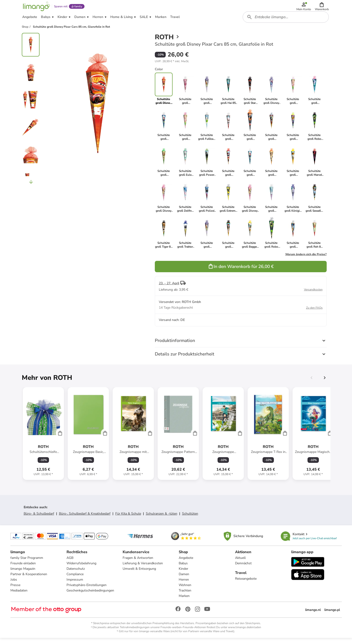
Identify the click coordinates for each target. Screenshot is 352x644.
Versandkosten (313, 294)
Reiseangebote (246, 584)
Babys (183, 568)
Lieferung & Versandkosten (143, 568)
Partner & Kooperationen (29, 579)
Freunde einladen (23, 568)
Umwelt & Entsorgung (139, 574)
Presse (15, 590)
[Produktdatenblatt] (43, 438)
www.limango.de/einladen (245, 632)
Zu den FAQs (314, 312)
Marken (184, 601)
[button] (323, 8)
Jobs (14, 585)
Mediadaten (19, 596)
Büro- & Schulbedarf (39, 518)
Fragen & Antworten (138, 563)
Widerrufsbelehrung (81, 568)
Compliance (75, 579)
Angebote (186, 563)
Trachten (185, 596)
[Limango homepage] (36, 8)
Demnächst (243, 568)
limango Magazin (23, 574)
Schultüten (190, 518)
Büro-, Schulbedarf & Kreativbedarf (85, 518)
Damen (184, 579)
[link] (185, 93)
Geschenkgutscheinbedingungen (90, 596)
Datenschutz (76, 574)
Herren (184, 585)
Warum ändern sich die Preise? (306, 259)
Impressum (75, 585)
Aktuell (240, 563)
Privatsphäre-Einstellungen (87, 590)
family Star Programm (27, 563)
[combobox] (286, 21)
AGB (70, 563)
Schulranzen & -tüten (162, 518)
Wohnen (185, 590)
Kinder (183, 574)
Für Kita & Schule (128, 518)
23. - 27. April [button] (169, 288)
